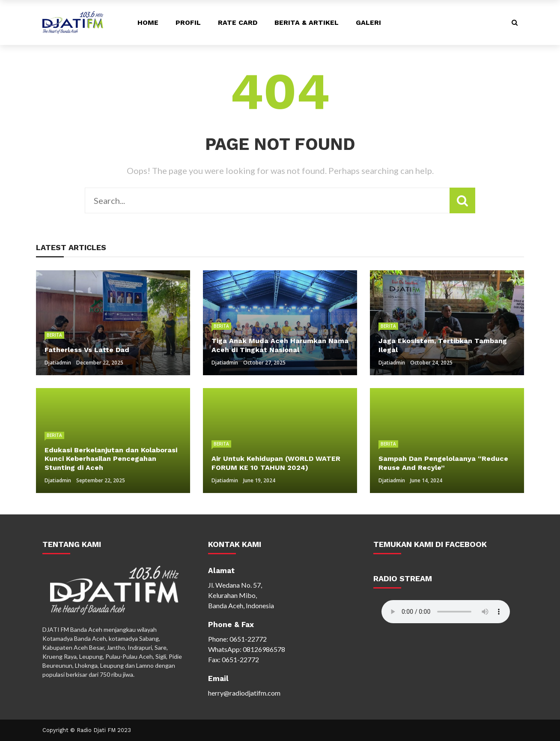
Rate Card (238, 22)
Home (148, 22)
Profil (188, 22)
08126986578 (264, 649)
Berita (54, 335)
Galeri (368, 22)
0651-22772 (248, 639)
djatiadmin (58, 363)
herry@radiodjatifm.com (244, 693)
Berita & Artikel (307, 22)
